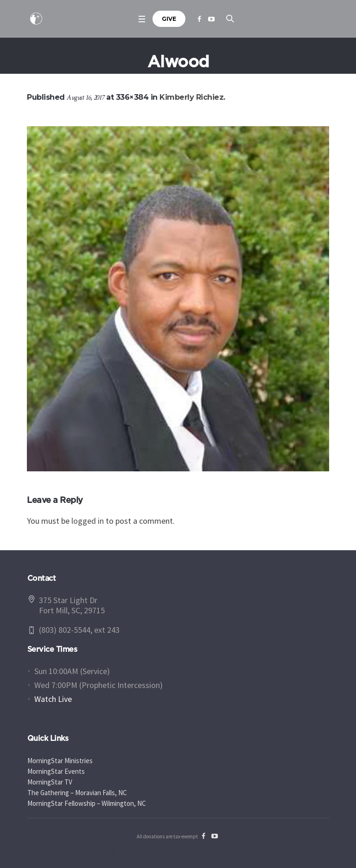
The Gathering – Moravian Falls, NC (77, 793)
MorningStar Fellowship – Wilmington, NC (87, 803)
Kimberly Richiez (191, 97)
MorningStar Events (56, 771)
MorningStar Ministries (60, 761)
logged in (88, 521)
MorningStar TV (50, 782)
